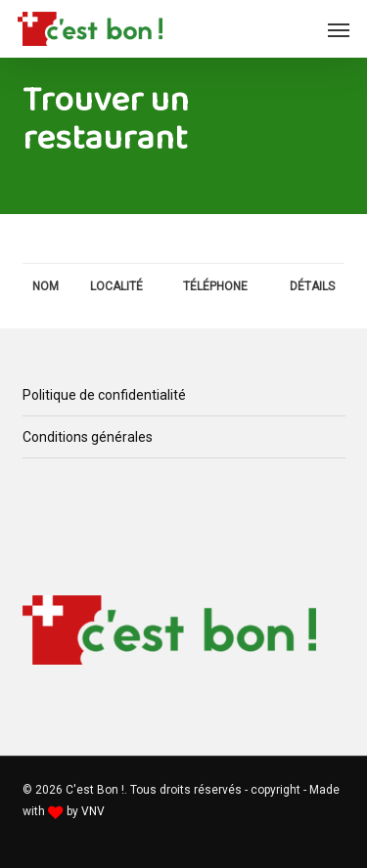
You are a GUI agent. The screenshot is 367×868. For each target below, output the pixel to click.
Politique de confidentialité (104, 395)
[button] (339, 29)
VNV (93, 811)
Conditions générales (88, 437)
